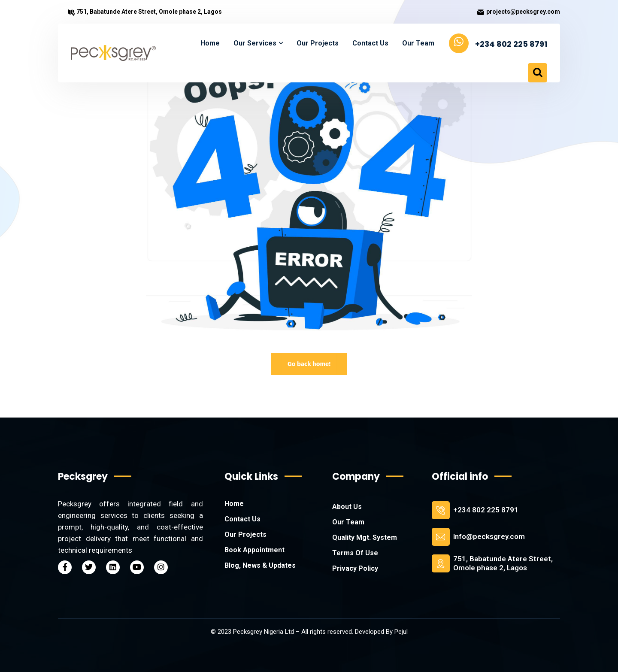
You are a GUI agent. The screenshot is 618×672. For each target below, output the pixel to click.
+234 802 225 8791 (486, 510)
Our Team (348, 522)
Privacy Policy (355, 568)
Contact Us (242, 519)
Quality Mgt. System (365, 537)
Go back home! (309, 364)
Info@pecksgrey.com (489, 536)
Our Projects (245, 534)
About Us (347, 507)
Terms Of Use (355, 553)
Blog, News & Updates (260, 565)
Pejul (401, 632)
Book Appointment (254, 550)
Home (234, 504)
